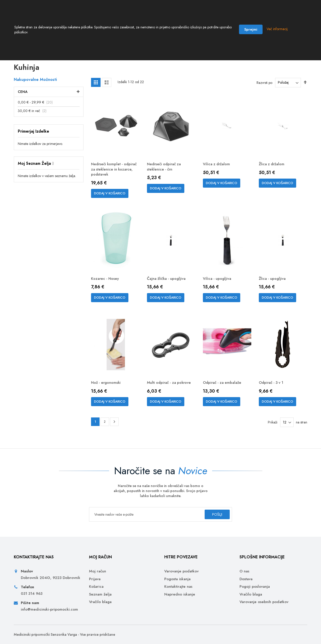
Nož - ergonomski (107, 388)
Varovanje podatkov (181, 571)
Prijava (95, 579)
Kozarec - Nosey (106, 283)
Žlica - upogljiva (273, 283)
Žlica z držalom (273, 168)
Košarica (96, 587)
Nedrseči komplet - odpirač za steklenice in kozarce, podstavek (113, 173)
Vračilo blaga (100, 602)
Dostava (246, 579)
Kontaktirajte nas (178, 587)
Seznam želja (100, 594)
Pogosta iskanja (177, 579)
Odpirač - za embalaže (224, 388)
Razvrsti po (264, 86)
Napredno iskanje (180, 594)
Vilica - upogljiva (218, 283)
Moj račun (98, 571)
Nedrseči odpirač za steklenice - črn (165, 170)
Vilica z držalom (218, 168)
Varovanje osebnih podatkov (264, 602)
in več (34, 114)
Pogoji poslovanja (255, 587)
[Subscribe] (212, 514)
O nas (244, 571)
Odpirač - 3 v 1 (272, 388)
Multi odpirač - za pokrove (163, 391)
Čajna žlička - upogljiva (168, 283)
